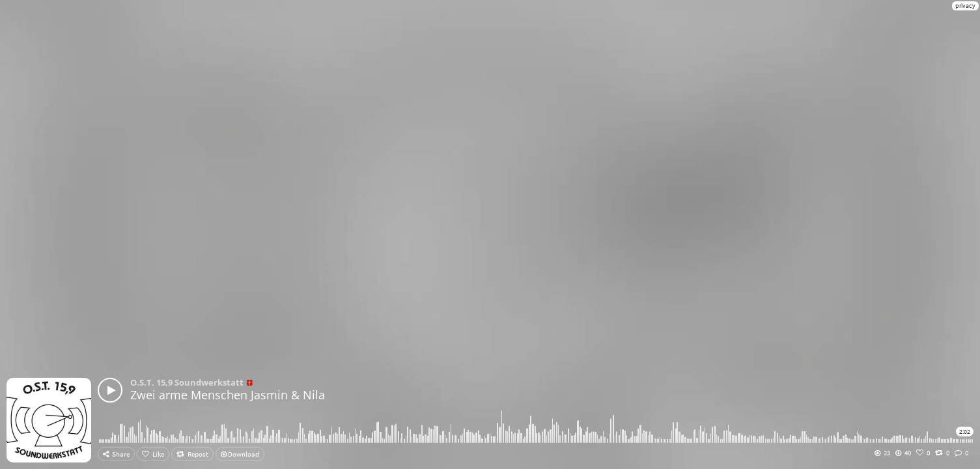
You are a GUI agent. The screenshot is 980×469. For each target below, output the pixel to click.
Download (240, 454)
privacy (965, 6)
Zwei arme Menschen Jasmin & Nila (228, 395)
